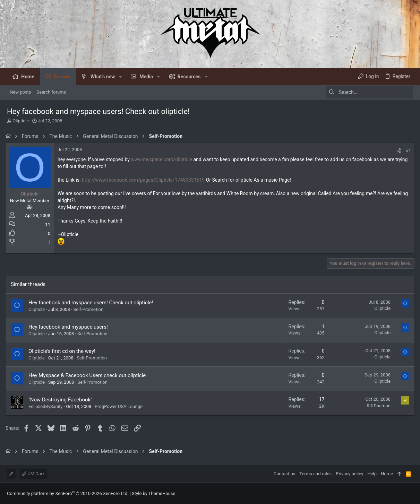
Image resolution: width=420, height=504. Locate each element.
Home (387, 474)
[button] (120, 77)
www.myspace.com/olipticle (163, 159)
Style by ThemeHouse (153, 493)
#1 (407, 151)
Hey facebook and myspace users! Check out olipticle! (92, 303)
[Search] (370, 92)
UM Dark (33, 474)
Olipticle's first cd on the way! (63, 351)
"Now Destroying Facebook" (62, 400)
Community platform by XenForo (68, 493)
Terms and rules (315, 474)
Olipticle (21, 121)
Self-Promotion (90, 309)
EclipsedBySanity (47, 406)
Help (372, 474)
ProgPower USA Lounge (120, 406)
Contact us (285, 474)
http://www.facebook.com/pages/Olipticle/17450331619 (145, 180)
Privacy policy (349, 474)
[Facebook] (410, 493)
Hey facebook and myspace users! (70, 327)
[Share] (397, 151)
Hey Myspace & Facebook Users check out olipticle (88, 375)
